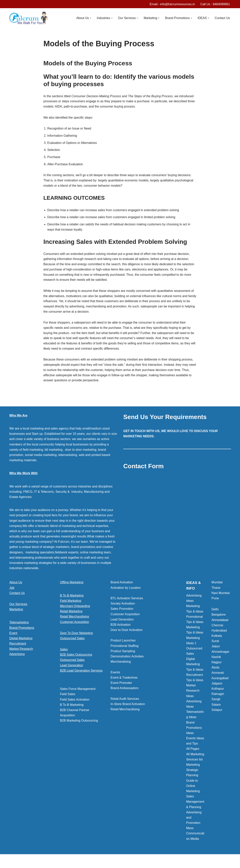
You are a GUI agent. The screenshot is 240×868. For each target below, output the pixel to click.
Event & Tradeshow (124, 681)
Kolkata (217, 640)
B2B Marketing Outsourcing (79, 724)
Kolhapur (218, 693)
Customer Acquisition (75, 626)
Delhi (215, 613)
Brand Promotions (22, 632)
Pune (215, 602)
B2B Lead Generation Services (81, 674)
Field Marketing (71, 605)
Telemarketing (19, 626)
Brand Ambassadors (124, 692)
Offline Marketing (72, 586)
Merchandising (121, 665)
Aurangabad (220, 682)
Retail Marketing (71, 615)
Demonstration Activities (127, 660)
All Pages (193, 753)
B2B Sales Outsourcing (76, 658)
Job (12, 592)
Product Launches (123, 644)
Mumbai (217, 586)
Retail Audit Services (125, 703)
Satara (216, 708)
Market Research (21, 653)
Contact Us (222, 18)
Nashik (216, 661)
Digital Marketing (21, 642)
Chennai (217, 629)
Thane (216, 592)
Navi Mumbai (220, 597)
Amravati (218, 677)
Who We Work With (23, 477)
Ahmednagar (220, 656)
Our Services (18, 608)
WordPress (44, 863)
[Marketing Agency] (29, 18)
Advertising (17, 658)
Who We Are (18, 419)
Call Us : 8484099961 (215, 4)
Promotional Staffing (124, 650)
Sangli (216, 703)
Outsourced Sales (72, 642)
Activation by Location (126, 592)
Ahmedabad (220, 624)
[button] (89, 18)
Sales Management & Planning (195, 805)
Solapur (217, 714)
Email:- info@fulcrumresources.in (172, 4)
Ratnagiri (218, 698)
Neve (13, 863)
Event (13, 637)
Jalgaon (217, 687)
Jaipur (216, 650)
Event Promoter (121, 687)
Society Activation (123, 607)
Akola (215, 671)
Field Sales (68, 698)
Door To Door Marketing (77, 637)
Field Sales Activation (75, 703)
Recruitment (18, 647)
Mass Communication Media (195, 837)
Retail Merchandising (74, 620)
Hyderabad (219, 634)
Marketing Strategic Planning (193, 774)
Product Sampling (123, 655)
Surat (215, 645)
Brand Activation (122, 586)
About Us (16, 586)
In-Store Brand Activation (128, 708)
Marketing (16, 613)
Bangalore (219, 618)
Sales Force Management (78, 693)
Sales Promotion (122, 613)
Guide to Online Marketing (193, 790)
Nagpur (217, 666)
